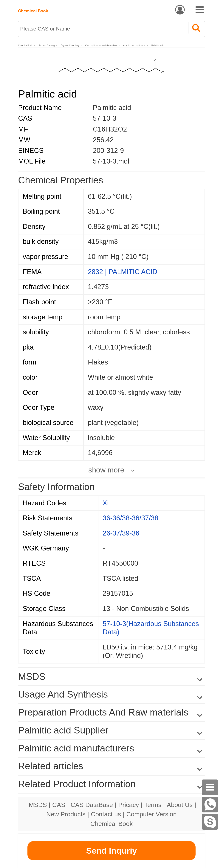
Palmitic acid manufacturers (76, 748)
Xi (106, 503)
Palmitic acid (158, 45)
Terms (153, 805)
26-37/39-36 (121, 533)
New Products (66, 814)
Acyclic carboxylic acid (134, 45)
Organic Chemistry (70, 45)
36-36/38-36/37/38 (131, 518)
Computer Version (151, 814)
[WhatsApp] (210, 805)
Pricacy (128, 805)
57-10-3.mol (111, 161)
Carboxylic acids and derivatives (101, 45)
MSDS (38, 805)
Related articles (111, 766)
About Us (180, 805)
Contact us (106, 814)
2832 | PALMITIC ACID (123, 272)
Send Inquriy (111, 851)
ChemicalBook (25, 45)
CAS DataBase (92, 805)
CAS (59, 805)
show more (106, 470)
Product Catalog (47, 45)
